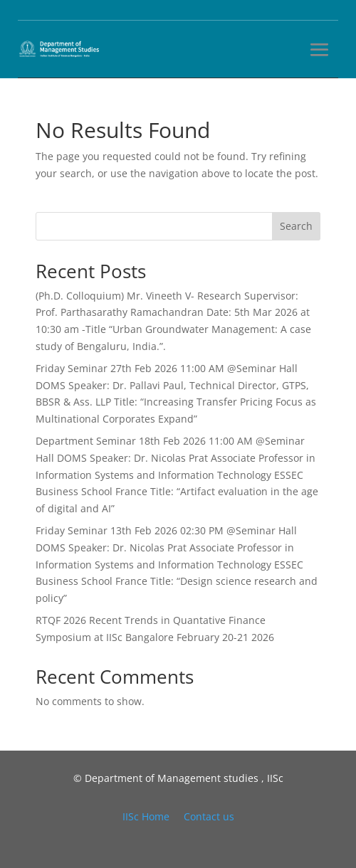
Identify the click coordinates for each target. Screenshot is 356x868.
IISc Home (146, 816)
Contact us (209, 816)
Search (296, 226)
